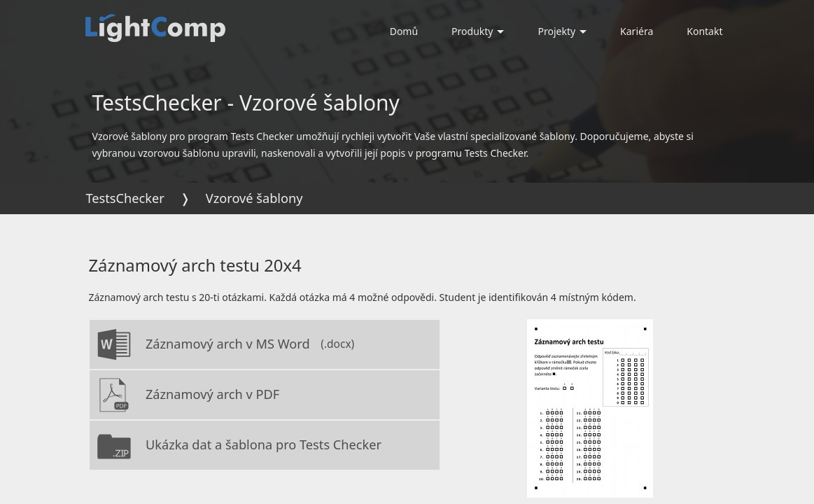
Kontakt (704, 31)
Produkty (478, 31)
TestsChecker (125, 198)
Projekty (562, 31)
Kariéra (637, 31)
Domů (404, 31)
